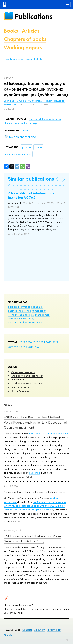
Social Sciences (20, 391)
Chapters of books (25, 39)
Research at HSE (34, 59)
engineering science (19, 311)
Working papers (23, 47)
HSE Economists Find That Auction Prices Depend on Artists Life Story (33, 539)
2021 (11, 347)
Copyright (40, 630)
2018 (31, 347)
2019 (24, 347)
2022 (55, 342)
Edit (67, 640)
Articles (31, 31)
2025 (35, 342)
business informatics (19, 307)
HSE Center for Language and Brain (48, 433)
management (43, 315)
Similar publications (31, 179)
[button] (9, 185)
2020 (17, 347)
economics (37, 307)
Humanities (18, 379)
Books (11, 31)
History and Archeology (25, 123)
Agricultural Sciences (23, 372)
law (32, 315)
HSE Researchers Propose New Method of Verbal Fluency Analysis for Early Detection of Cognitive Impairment (36, 422)
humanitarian (39, 311)
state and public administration (25, 322)
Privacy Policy (54, 630)
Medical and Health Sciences (28, 383)
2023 (49, 342)
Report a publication (14, 59)
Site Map (9, 635)
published (35, 473)
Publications (33, 16)
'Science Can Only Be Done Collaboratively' (35, 492)
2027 (22, 342)
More (38, 347)
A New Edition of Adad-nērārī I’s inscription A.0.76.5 (31, 195)
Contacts (27, 630)
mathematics (15, 318)
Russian (25, 131)
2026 (29, 342)
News (8, 405)
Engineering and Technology (27, 376)
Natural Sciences (21, 387)
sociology (29, 318)
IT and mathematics (19, 315)
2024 (42, 342)
